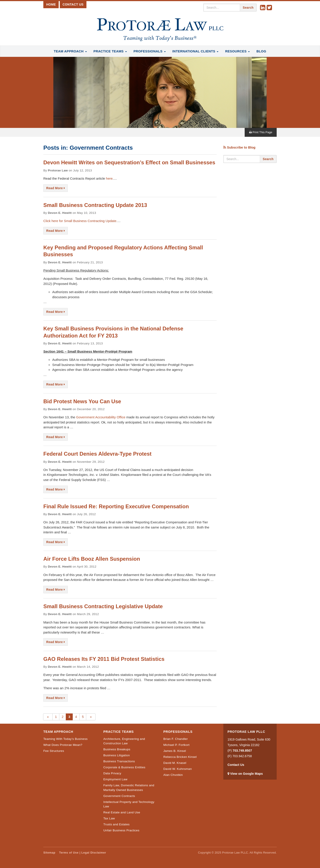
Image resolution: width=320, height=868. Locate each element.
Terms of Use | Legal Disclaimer (83, 853)
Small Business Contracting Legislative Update (103, 606)
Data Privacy (112, 773)
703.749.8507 (242, 751)
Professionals (150, 51)
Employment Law (115, 779)
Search (248, 8)
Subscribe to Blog (239, 147)
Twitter (270, 8)
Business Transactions (119, 761)
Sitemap (49, 853)
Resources (237, 51)
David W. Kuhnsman (178, 769)
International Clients (196, 51)
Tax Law (109, 818)
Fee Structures (54, 751)
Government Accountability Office (101, 417)
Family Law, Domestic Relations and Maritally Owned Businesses (129, 788)
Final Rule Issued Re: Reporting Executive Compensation (116, 506)
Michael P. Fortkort (176, 745)
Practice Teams (110, 51)
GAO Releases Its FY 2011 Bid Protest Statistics (104, 659)
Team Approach (70, 51)
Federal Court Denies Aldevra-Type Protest (97, 454)
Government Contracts (119, 796)
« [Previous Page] (48, 717)
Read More (56, 188)
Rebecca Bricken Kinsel (180, 757)
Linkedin (263, 8)
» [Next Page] (91, 717)
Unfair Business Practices (121, 830)
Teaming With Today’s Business (65, 739)
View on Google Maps (247, 774)
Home (51, 4)
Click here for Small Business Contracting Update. (80, 221)
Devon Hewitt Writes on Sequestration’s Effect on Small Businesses (129, 162)
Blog (261, 51)
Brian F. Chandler (176, 739)
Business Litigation (117, 755)
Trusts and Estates (116, 824)
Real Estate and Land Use (122, 812)
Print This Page (261, 132)
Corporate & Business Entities (124, 767)
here (109, 178)
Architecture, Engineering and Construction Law (124, 741)
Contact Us (73, 4)
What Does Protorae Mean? (63, 745)
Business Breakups (117, 749)
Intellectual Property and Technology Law (129, 804)
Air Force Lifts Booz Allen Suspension (92, 559)
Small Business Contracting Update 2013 (95, 205)
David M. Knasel (175, 763)
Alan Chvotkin (173, 775)
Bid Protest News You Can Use (82, 401)
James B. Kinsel (175, 751)
